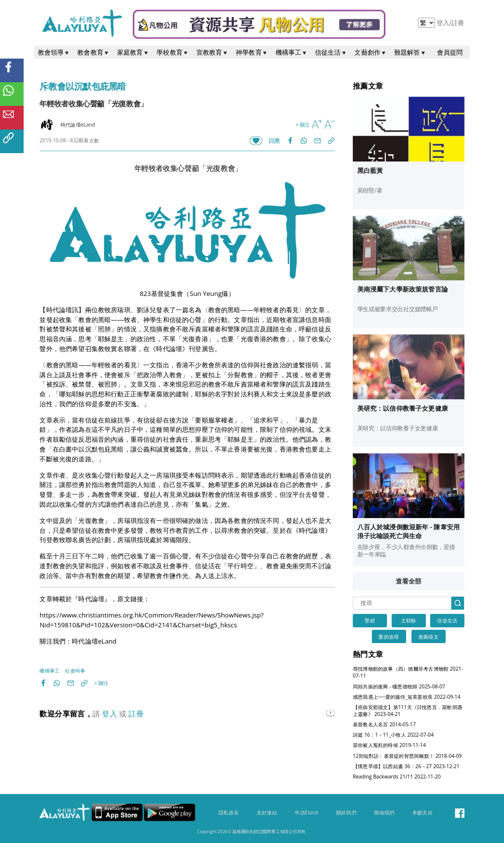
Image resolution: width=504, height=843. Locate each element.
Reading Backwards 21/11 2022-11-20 (397, 777)
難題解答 (410, 52)
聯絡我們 (384, 813)
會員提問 (450, 52)
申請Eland (306, 813)
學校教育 (173, 52)
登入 (444, 23)
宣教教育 (213, 52)
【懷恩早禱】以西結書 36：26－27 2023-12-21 (406, 766)
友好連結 (267, 813)
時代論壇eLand (94, 641)
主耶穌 (409, 621)
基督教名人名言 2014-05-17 (384, 724)
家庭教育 (133, 52)
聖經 (370, 621)
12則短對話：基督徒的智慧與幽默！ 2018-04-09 (407, 756)
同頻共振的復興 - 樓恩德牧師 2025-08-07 (399, 686)
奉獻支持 (423, 813)
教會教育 (94, 52)
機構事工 (292, 52)
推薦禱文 (428, 637)
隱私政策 (229, 813)
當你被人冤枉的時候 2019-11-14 (389, 746)
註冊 (458, 23)
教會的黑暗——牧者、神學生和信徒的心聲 (140, 320)
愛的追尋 (389, 637)
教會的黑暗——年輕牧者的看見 (253, 310)
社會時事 (75, 671)
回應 (274, 141)
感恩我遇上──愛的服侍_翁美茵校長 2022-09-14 (407, 697)
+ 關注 (302, 125)
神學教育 (252, 52)
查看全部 (409, 582)
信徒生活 (331, 52)
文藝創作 (371, 52)
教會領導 (54, 52)
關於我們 (346, 813)
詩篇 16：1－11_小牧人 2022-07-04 (393, 735)
